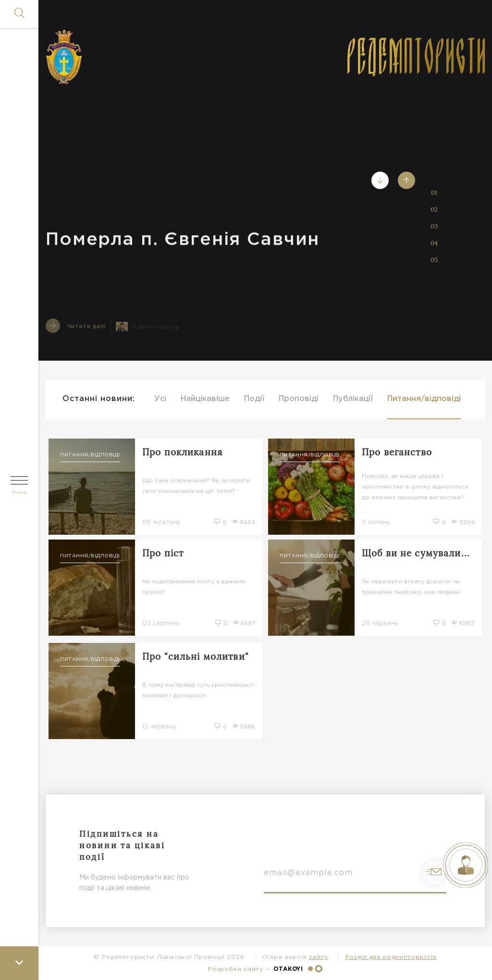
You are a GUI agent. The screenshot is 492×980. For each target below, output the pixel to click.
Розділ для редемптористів (391, 957)
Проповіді (299, 399)
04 (434, 243)
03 (434, 226)
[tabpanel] (265, 180)
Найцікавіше (205, 399)
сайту (319, 957)
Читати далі (76, 330)
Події (254, 399)
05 (434, 260)
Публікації (353, 399)
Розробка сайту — (265, 969)
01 (434, 193)
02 (434, 209)
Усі (160, 399)
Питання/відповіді (424, 399)
